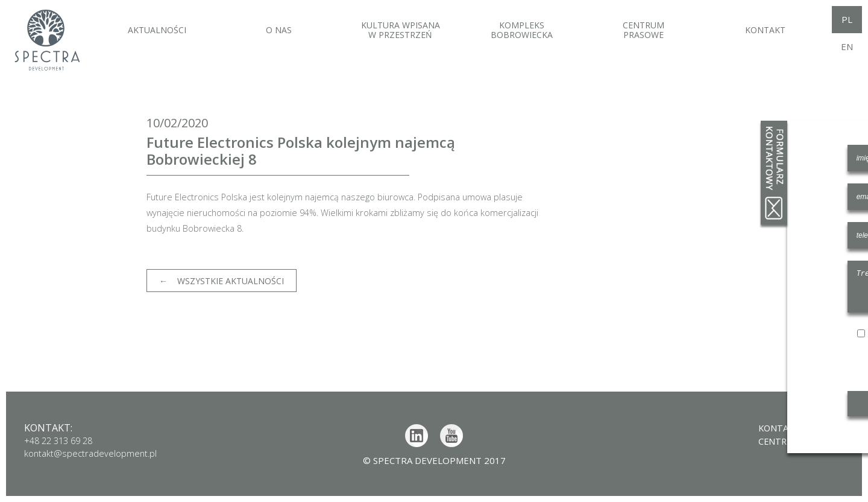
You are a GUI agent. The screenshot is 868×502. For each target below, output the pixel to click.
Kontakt (776, 428)
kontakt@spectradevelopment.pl (93, 453)
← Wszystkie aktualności (222, 281)
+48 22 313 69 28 (61, 440)
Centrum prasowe (799, 440)
